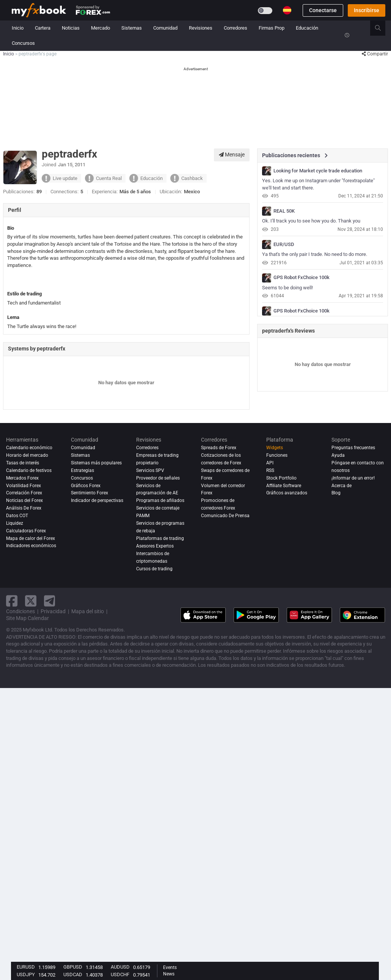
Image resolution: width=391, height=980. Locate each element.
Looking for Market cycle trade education (318, 171)
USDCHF (120, 974)
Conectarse (323, 10)
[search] (382, 28)
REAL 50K (284, 211)
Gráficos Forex (86, 486)
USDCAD (73, 974)
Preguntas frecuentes (353, 448)
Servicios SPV (150, 470)
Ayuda (338, 455)
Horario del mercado (27, 455)
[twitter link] (31, 601)
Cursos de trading (154, 569)
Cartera (43, 28)
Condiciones (20, 611)
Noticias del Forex (24, 500)
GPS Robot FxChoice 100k (301, 278)
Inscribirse (367, 10)
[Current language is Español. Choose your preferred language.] (287, 10)
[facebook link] (12, 601)
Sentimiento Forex (90, 493)
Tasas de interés (23, 463)
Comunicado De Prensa (225, 516)
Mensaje (232, 155)
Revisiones (201, 28)
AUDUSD (120, 967)
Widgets (275, 448)
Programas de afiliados (160, 500)
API (270, 463)
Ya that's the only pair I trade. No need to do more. (315, 254)
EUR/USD (284, 245)
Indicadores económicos (31, 546)
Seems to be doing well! (287, 288)
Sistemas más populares (96, 463)
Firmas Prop (272, 28)
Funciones (277, 455)
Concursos (23, 43)
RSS (270, 470)
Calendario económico (29, 448)
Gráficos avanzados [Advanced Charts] (287, 493)
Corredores (236, 28)
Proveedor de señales (158, 478)
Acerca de (342, 486)
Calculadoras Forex (26, 531)
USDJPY (26, 974)
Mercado (100, 28)
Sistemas (132, 28)
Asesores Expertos (155, 546)
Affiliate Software (284, 486)
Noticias (71, 28)
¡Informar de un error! (353, 478)
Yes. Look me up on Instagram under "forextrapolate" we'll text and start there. (318, 184)
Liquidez (15, 523)
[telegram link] (50, 601)
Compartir (375, 54)
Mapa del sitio (88, 611)
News (169, 974)
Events (170, 967)
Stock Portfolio (281, 478)
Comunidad (165, 28)
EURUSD (26, 967)
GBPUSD (73, 967)
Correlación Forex (24, 493)
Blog (336, 493)
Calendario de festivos (29, 470)
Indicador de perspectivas (97, 500)
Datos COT (17, 516)
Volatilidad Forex (24, 486)
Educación (307, 28)
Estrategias (82, 470)
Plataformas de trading (160, 538)
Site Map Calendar (27, 618)
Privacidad (53, 611)
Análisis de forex (24, 508)
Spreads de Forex (219, 448)
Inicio (18, 28)
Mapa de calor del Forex (31, 538)
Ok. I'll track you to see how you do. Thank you (311, 221)
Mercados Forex (22, 478)
